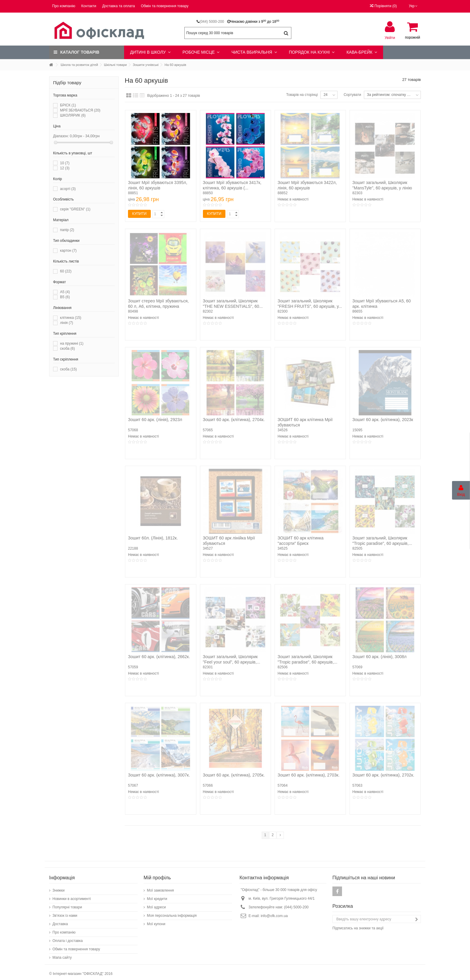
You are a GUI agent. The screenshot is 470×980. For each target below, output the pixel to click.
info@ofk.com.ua (274, 913)
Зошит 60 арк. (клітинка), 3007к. (159, 775)
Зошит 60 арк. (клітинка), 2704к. (234, 420)
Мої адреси (156, 904)
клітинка (71, 318)
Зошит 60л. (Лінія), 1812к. (153, 538)
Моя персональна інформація (172, 913)
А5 (65, 292)
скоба (67, 349)
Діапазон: (61, 136)
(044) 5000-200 (212, 22)
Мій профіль (157, 875)
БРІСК (68, 105)
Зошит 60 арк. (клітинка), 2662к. (159, 657)
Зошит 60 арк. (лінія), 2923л (155, 420)
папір (67, 230)
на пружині (72, 343)
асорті (68, 189)
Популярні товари (67, 904)
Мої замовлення (160, 887)
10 (65, 163)
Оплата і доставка (68, 938)
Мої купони (156, 921)
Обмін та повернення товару (165, 6)
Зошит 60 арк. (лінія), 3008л (380, 657)
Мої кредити (157, 896)
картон (68, 251)
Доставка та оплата (119, 6)
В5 (65, 297)
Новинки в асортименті (72, 896)
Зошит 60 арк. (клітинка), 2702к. (384, 775)
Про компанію (64, 6)
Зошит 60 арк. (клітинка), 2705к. (234, 775)
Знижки (59, 887)
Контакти (89, 6)
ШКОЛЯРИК (73, 115)
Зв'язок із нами (65, 913)
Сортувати (352, 95)
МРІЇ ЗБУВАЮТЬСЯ (80, 110)
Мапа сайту (62, 955)
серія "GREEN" (75, 209)
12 (65, 168)
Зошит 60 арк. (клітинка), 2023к (383, 420)
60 (66, 271)
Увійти (390, 38)
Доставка (60, 921)
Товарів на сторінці (302, 95)
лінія (66, 323)
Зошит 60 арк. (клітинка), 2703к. (309, 775)
